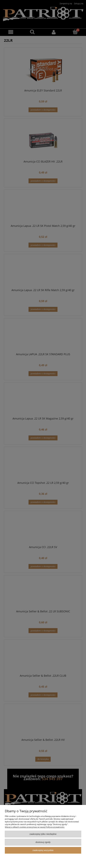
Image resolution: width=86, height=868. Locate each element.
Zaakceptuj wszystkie (43, 850)
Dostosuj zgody (43, 842)
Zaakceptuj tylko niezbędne (43, 834)
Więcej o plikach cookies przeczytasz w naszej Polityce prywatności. (35, 827)
